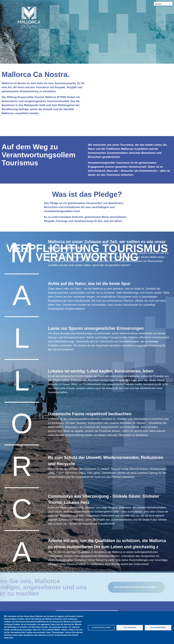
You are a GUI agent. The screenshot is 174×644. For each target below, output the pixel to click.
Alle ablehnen (130, 627)
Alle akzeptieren (158, 627)
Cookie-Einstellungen (101, 627)
